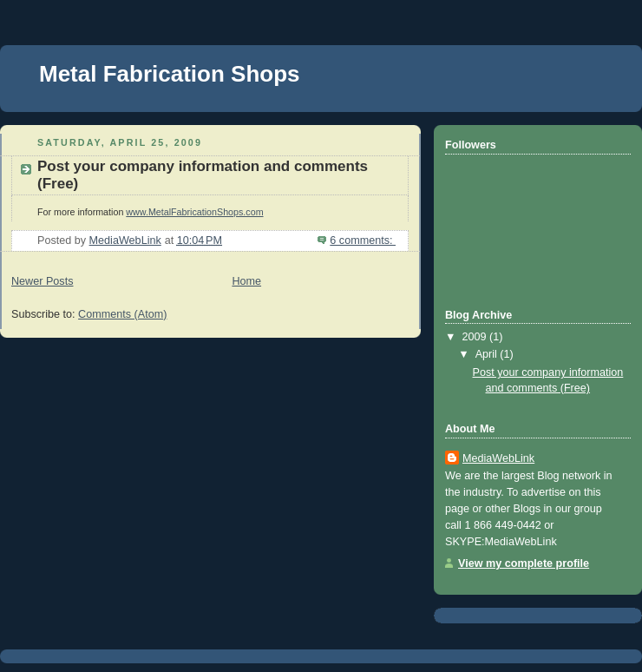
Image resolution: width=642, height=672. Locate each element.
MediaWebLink (498, 458)
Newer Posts (42, 281)
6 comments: (363, 240)
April (488, 354)
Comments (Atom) (122, 314)
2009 (476, 337)
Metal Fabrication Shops (170, 74)
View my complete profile (524, 563)
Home (246, 281)
